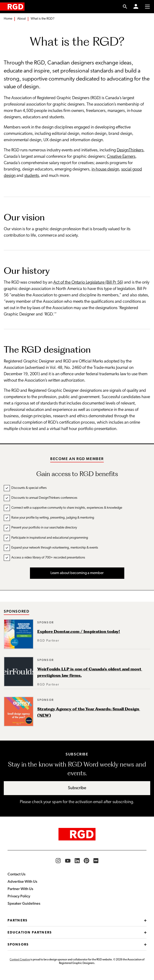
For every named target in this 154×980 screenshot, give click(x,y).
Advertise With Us (22, 881)
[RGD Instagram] (58, 861)
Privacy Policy (19, 896)
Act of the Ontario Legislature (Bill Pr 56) (88, 283)
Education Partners (77, 933)
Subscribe (77, 788)
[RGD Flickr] (96, 861)
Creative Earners (121, 157)
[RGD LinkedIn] (77, 861)
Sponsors (77, 945)
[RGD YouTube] (68, 861)
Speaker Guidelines (24, 903)
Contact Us (17, 874)
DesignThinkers (130, 150)
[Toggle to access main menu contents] (147, 7)
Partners (77, 921)
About (21, 19)
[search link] (125, 7)
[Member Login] (136, 7)
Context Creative (20, 960)
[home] (12, 6)
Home (8, 19)
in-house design (105, 169)
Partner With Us (20, 889)
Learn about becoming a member (77, 573)
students (32, 176)
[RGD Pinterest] (87, 861)
